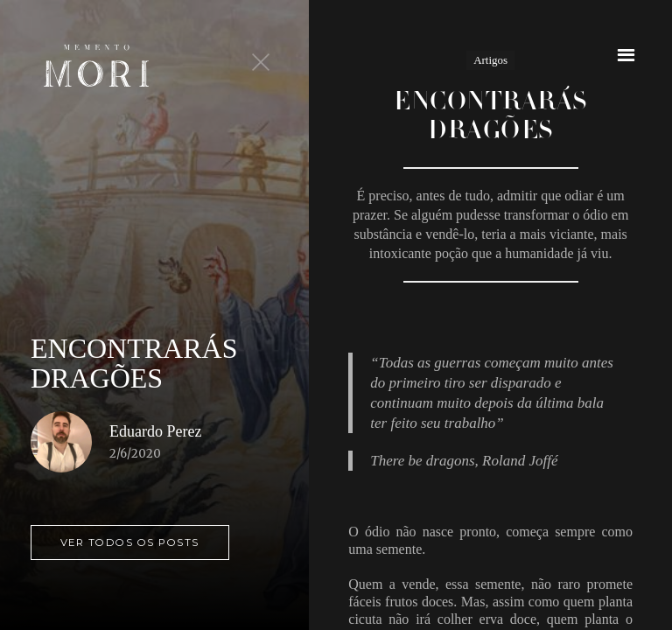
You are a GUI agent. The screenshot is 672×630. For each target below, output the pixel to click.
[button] (626, 55)
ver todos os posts (130, 542)
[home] (96, 66)
